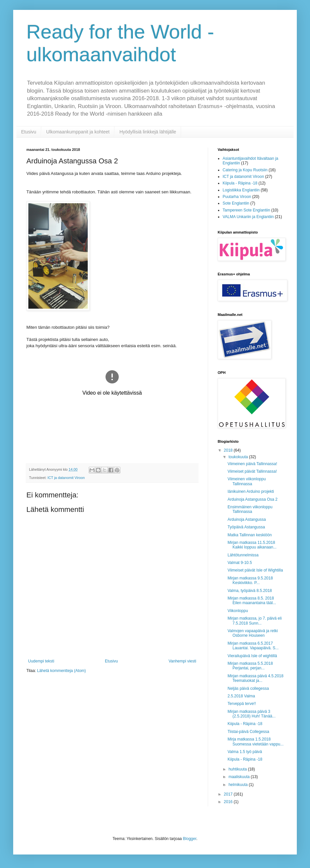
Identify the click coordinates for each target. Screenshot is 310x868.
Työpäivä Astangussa (246, 527)
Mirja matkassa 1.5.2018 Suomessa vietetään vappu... (256, 742)
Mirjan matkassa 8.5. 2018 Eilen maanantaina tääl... (252, 601)
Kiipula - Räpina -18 (240, 183)
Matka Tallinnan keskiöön (250, 535)
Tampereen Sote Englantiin (246, 210)
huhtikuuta (238, 769)
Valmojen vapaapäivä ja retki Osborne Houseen (253, 633)
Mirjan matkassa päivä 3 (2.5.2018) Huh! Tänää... (252, 714)
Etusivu (29, 132)
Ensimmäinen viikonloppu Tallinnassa (250, 509)
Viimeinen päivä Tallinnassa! (252, 464)
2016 (229, 802)
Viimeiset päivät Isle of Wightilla (255, 570)
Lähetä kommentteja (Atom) (61, 671)
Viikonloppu (238, 611)
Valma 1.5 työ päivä (245, 752)
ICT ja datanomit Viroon (66, 478)
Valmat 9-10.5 (240, 563)
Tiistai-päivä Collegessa (248, 732)
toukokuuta (239, 457)
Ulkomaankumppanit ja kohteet (78, 132)
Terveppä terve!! (242, 704)
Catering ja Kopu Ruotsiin (245, 170)
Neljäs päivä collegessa (248, 688)
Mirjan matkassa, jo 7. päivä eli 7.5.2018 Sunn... (255, 621)
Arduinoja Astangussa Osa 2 (252, 499)
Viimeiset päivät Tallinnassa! (252, 471)
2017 (229, 794)
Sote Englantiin (236, 203)
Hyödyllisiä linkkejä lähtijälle (148, 132)
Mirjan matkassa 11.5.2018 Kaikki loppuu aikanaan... (252, 545)
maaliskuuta (240, 777)
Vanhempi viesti (182, 661)
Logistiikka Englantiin (241, 190)
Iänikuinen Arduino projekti (251, 491)
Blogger (190, 839)
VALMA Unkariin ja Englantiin (248, 217)
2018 (229, 450)
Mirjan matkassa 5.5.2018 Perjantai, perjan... (250, 666)
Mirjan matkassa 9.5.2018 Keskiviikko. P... (251, 580)
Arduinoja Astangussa (247, 519)
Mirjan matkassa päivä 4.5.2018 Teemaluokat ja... (255, 678)
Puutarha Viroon (237, 197)
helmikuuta (239, 785)
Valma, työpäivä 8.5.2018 (250, 591)
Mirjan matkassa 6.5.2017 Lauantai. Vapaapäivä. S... (253, 646)
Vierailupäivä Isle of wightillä (252, 656)
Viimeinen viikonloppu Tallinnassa (247, 481)
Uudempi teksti (41, 661)
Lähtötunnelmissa (243, 555)
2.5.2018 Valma (241, 696)
